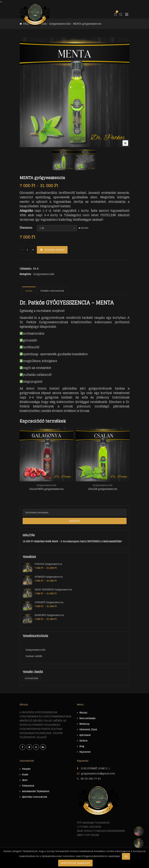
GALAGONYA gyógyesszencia (46, 489)
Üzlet (25, 780)
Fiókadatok (28, 786)
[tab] (29, 291)
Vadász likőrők (34, 656)
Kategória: (25, 274)
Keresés (75, 521)
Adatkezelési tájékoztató (36, 791)
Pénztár (26, 769)
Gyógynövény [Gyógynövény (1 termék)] (32, 678)
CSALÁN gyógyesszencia (103, 489)
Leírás (29, 291)
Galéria (83, 741)
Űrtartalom (26, 228)
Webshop (84, 724)
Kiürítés (85, 228)
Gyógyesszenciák (44, 274)
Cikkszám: (26, 269)
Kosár (25, 775)
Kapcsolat (85, 752)
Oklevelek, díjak (88, 730)
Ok (126, 856)
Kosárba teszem (55, 250)
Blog (82, 746)
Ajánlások (85, 735)
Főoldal (83, 713)
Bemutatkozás (87, 718)
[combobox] (57, 228)
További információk (52, 291)
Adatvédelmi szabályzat (75, 863)
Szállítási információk (35, 797)
